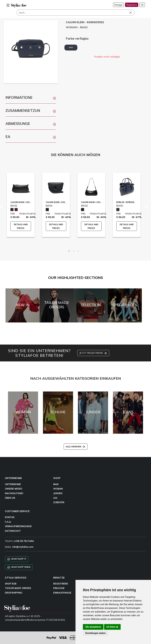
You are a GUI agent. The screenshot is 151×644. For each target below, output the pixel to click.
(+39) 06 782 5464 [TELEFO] (24, 541)
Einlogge (118, 5)
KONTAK (10, 517)
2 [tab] (74, 251)
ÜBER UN (10, 498)
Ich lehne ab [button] (112, 627)
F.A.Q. (8, 522)
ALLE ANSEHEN (76, 447)
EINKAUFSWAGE (62, 593)
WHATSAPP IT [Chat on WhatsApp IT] (17, 559)
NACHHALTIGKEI (14, 493)
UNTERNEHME (13, 484)
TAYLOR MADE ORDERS (18, 588)
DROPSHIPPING (14, 593)
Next (147, 207)
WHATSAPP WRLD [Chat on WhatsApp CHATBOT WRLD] (19, 567)
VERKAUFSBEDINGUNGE (18, 526)
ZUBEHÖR (59, 502)
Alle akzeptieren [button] (93, 627)
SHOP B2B (11, 584)
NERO (71, 47)
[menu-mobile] (8, 5)
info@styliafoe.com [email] (23, 547)
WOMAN (58, 489)
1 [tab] (69, 251)
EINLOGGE (59, 588)
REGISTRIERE (61, 584)
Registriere (132, 5)
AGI (55, 498)
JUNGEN (58, 493)
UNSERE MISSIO (14, 489)
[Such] (75, 13)
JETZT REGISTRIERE (93, 353)
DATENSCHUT (13, 531)
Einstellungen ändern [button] (96, 633)
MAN (56, 484)
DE (142, 5)
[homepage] (19, 6)
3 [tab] (78, 251)
